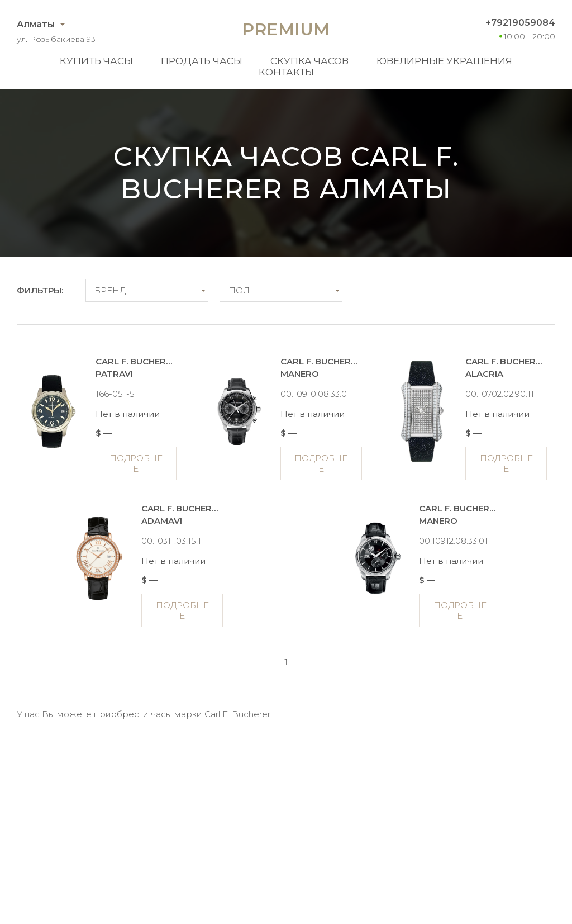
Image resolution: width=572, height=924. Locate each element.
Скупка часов (309, 61)
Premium (286, 29)
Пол (239, 290)
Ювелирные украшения (444, 61)
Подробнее (136, 463)
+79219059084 (520, 23)
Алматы (36, 24)
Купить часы (96, 61)
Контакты (286, 72)
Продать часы (202, 61)
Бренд (110, 290)
